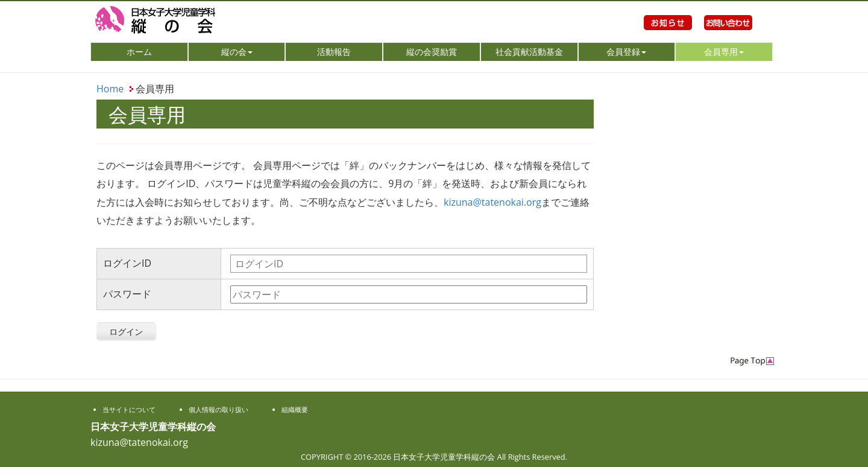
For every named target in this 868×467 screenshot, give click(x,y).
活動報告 (334, 52)
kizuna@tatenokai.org (492, 202)
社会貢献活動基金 (529, 52)
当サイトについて (129, 409)
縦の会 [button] (237, 52)
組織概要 (295, 409)
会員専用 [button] (724, 52)
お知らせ (668, 36)
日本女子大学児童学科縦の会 (199, 21)
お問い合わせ (728, 36)
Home (110, 89)
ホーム (156, 51)
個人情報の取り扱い (219, 409)
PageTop (752, 361)
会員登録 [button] (626, 52)
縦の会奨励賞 (432, 52)
